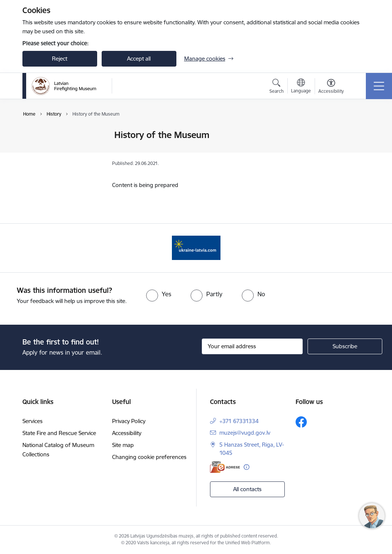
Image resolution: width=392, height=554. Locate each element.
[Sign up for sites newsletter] (345, 346)
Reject (60, 59)
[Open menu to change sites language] (301, 87)
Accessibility (127, 433)
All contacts (247, 489)
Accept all (139, 59)
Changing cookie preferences (149, 457)
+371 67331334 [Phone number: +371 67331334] (239, 421)
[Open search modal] (277, 87)
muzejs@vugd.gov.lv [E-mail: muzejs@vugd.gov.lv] (245, 433)
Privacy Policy (129, 421)
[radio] (159, 294)
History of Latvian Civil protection (58, 151)
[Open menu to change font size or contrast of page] (331, 87)
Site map (123, 445)
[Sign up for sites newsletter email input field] (252, 346)
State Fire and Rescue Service (59, 433)
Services (33, 421)
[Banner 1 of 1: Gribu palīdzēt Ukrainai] (196, 247)
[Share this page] (359, 151)
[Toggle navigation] (379, 86)
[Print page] (359, 132)
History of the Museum (59, 167)
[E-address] (225, 467)
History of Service (52, 135)
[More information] (246, 467)
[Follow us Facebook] (301, 422)
